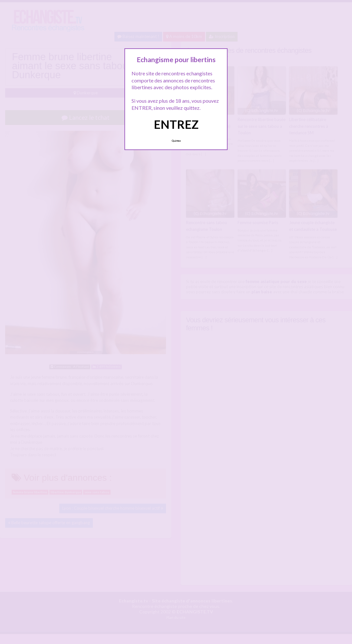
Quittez (176, 141)
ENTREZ (176, 124)
